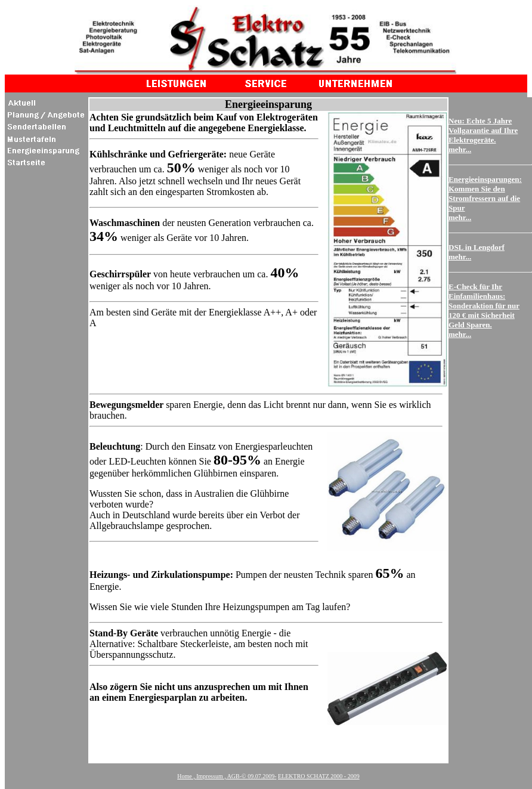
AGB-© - (252, 776)
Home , (186, 776)
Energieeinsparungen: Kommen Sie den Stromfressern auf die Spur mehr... (485, 198)
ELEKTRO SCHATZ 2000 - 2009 (319, 776)
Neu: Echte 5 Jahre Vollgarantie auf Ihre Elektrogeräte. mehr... (483, 135)
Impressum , (211, 776)
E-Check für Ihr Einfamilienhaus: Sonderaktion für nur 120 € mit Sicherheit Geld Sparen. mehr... (484, 310)
